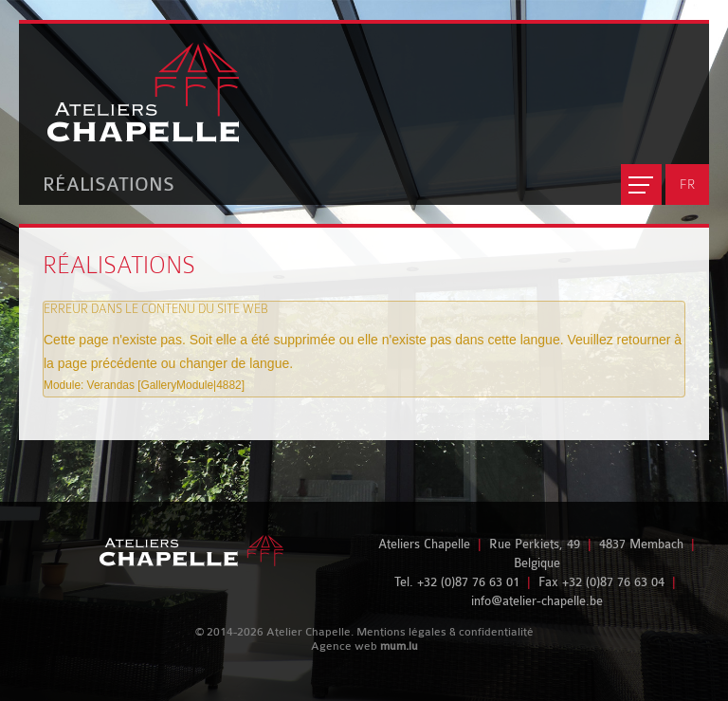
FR (687, 184)
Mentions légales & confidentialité (445, 632)
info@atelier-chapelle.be (537, 601)
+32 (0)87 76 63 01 (468, 582)
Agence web (344, 646)
